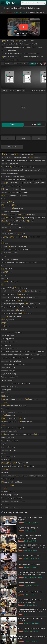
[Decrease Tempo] (3, 64)
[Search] (44, 3)
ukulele (19, 90)
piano (12, 90)
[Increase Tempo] (11, 64)
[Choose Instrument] (24, 90)
